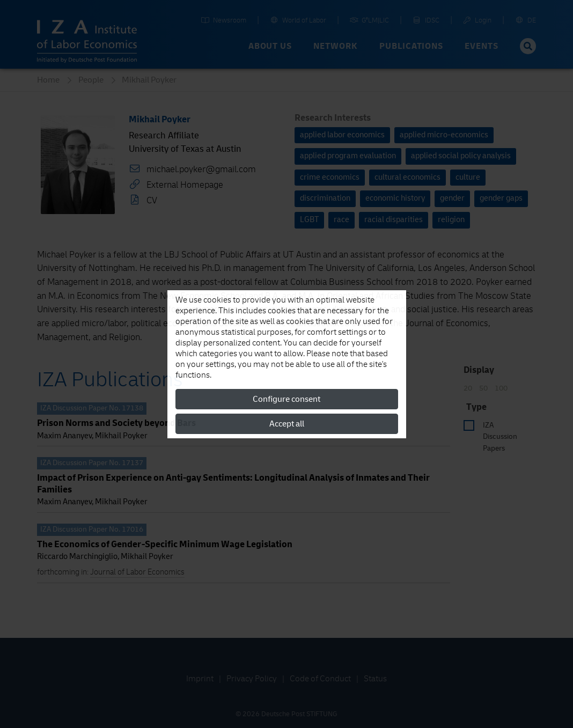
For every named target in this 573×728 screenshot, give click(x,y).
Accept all (287, 424)
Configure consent (286, 399)
